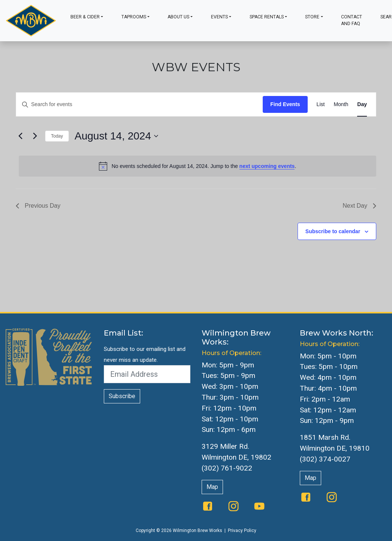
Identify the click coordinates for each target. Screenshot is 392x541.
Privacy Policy (242, 531)
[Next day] (35, 136)
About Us (178, 17)
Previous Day (38, 206)
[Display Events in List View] (321, 104)
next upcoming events (267, 166)
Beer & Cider (85, 17)
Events (219, 17)
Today (57, 136)
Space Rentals (267, 17)
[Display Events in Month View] (341, 104)
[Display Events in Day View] (362, 104)
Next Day (359, 206)
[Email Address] (147, 374)
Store (312, 17)
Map (212, 487)
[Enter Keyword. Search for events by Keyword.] (139, 104)
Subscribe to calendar (333, 231)
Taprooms (134, 17)
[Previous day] (20, 136)
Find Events (285, 104)
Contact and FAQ (352, 20)
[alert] (197, 166)
